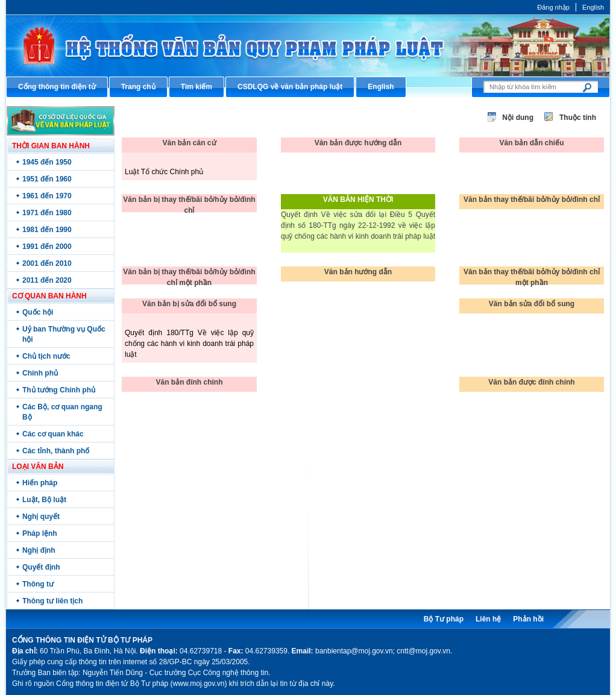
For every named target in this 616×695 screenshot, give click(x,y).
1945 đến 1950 (47, 162)
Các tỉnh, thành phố (56, 451)
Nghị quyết (41, 517)
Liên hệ (488, 619)
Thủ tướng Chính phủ (59, 390)
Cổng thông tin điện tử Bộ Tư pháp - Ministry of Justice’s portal (308, 46)
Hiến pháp (40, 483)
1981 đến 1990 (47, 230)
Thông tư (38, 584)
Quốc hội (38, 312)
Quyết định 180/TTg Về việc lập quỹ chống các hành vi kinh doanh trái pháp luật (189, 344)
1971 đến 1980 (47, 213)
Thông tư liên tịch (52, 601)
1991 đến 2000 (47, 247)
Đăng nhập (553, 7)
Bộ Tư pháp (444, 619)
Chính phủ (40, 373)
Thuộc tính (578, 118)
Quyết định (41, 567)
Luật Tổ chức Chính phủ (164, 172)
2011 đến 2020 (47, 280)
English (593, 7)
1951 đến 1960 (47, 179)
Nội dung (518, 118)
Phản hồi (528, 619)
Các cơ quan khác (53, 434)
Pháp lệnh (40, 533)
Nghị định (39, 550)
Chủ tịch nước (46, 356)
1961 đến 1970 (47, 196)
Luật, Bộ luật (44, 500)
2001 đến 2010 (47, 263)
